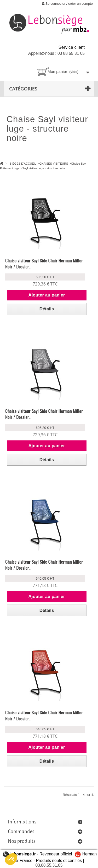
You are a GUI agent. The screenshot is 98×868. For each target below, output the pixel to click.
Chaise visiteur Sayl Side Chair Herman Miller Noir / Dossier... (44, 263)
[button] (11, 859)
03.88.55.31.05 (49, 865)
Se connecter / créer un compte (67, 4)
